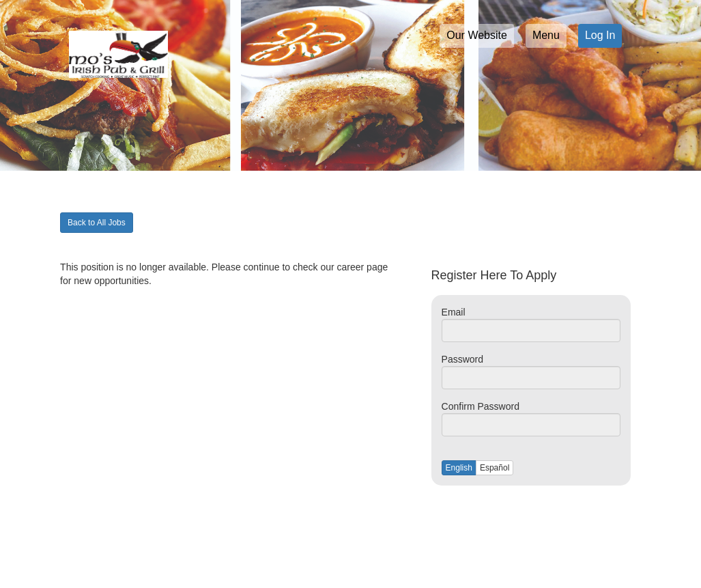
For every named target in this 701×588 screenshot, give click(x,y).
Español (495, 468)
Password (462, 359)
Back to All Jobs (97, 223)
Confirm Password (481, 406)
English (459, 468)
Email (454, 312)
